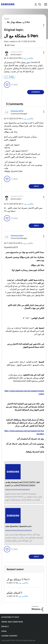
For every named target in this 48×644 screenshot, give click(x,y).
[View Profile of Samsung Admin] (17, 111)
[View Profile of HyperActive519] (17, 52)
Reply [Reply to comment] (36, 186)
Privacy (5, 627)
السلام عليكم (14, 593)
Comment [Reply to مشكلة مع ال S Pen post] (36, 92)
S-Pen (11, 77)
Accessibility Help (10, 617)
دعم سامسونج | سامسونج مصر (18, 526)
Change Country (9, 636)
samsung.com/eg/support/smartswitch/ (18, 489)
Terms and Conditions (12, 622)
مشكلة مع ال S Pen (17, 579)
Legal (4, 631)
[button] (40, 53)
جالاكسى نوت (28, 58)
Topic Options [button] (39, 25)
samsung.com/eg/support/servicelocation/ (19, 530)
